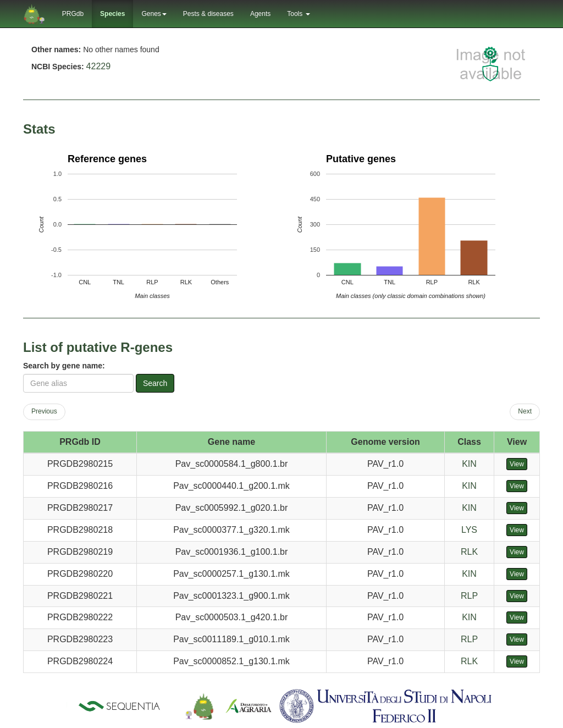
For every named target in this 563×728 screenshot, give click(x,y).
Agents (260, 14)
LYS (469, 530)
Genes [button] (154, 14)
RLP (469, 596)
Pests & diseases (208, 14)
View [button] (517, 464)
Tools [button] (298, 14)
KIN (469, 464)
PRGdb (73, 14)
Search (155, 383)
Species (112, 14)
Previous (44, 411)
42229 (99, 66)
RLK (469, 552)
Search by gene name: (64, 366)
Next (525, 411)
